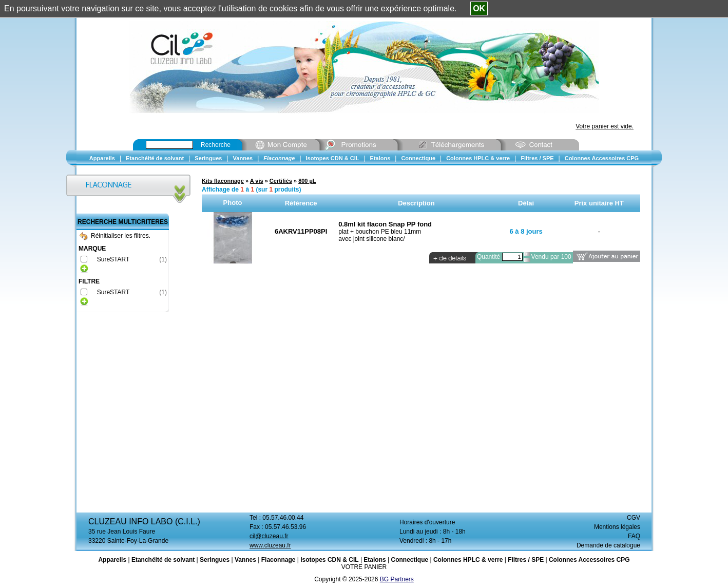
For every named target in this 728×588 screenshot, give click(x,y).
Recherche (216, 145)
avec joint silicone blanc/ (371, 239)
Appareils (112, 560)
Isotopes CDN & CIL (329, 560)
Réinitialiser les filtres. (115, 236)
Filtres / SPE (526, 560)
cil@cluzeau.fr (269, 536)
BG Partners (397, 579)
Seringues (215, 560)
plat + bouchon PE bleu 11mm (380, 232)
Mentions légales (617, 527)
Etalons (375, 560)
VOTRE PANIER (364, 567)
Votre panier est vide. (605, 126)
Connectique (409, 560)
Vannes (245, 560)
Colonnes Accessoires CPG (589, 560)
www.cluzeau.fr (270, 545)
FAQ (634, 536)
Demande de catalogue (608, 545)
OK (479, 8)
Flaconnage (279, 560)
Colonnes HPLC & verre (468, 560)
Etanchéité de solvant (163, 560)
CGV (634, 518)
